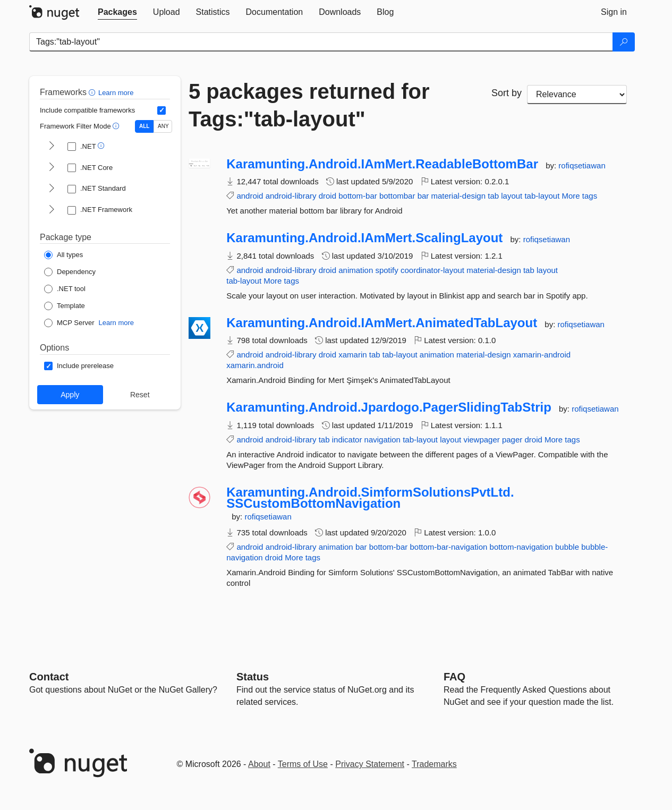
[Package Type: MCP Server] (69, 323)
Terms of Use (303, 764)
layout (512, 196)
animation (356, 270)
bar (423, 196)
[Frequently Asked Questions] (454, 677)
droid (328, 196)
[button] (93, 92)
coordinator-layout (432, 270)
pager (512, 440)
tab (493, 196)
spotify (386, 270)
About (259, 764)
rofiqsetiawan (582, 165)
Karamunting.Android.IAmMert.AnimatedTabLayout (382, 323)
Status (253, 677)
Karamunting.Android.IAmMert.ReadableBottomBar (382, 164)
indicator (347, 440)
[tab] (117, 12)
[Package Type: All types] (63, 255)
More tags (580, 196)
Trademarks (434, 764)
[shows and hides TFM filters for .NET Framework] (52, 210)
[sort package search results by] (577, 95)
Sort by (507, 93)
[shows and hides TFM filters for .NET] (52, 147)
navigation (382, 440)
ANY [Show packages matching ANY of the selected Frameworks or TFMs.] (163, 126)
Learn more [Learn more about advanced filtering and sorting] (116, 93)
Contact (49, 677)
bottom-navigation (521, 547)
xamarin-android (542, 355)
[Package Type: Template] (65, 306)
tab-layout (542, 196)
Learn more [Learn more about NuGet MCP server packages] (116, 323)
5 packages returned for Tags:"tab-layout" (309, 105)
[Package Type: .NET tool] (65, 289)
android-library (291, 196)
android (250, 196)
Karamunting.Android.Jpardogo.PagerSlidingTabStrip (389, 407)
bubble (567, 547)
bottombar (397, 196)
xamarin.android (255, 365)
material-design (459, 196)
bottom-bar (358, 196)
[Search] (624, 42)
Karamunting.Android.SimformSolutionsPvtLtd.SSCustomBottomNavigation (370, 498)
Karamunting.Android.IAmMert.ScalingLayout (364, 238)
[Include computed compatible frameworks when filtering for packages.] (161, 110)
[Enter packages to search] (321, 42)
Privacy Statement (370, 764)
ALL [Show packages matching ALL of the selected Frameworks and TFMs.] (144, 126)
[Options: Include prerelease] (79, 366)
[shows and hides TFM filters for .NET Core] (52, 168)
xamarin (352, 355)
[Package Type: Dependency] (70, 272)
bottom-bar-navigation (448, 547)
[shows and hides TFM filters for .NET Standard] (52, 189)
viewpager (481, 440)
